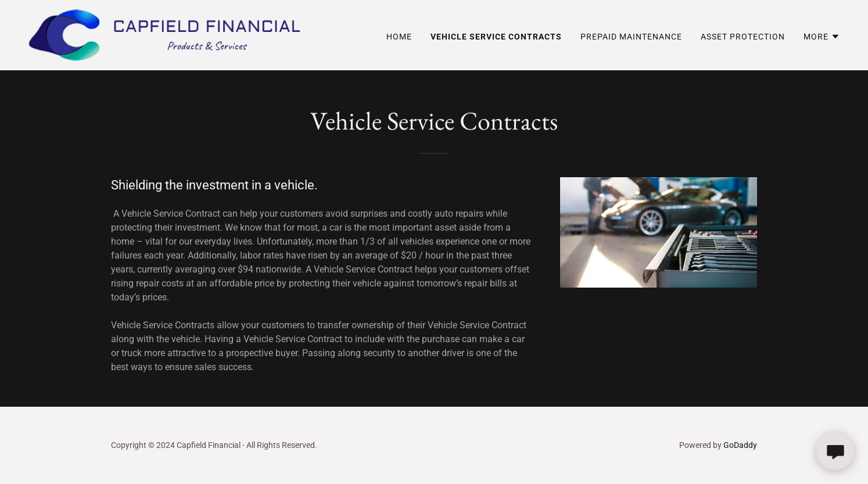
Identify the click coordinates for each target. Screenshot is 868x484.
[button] (822, 37)
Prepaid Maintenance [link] (631, 37)
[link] (164, 35)
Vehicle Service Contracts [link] (496, 37)
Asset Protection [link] (743, 37)
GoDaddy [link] (740, 445)
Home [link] (399, 37)
